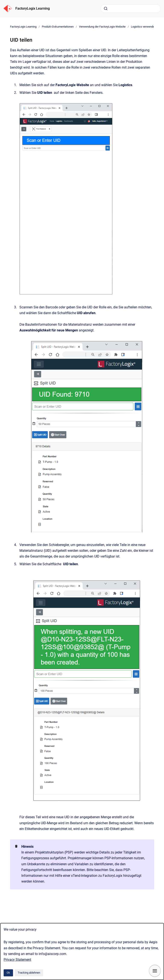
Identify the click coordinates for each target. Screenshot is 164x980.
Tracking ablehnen (29, 973)
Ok (8, 973)
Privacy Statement (17, 960)
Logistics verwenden (144, 27)
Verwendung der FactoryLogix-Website (102, 27)
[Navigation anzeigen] (155, 971)
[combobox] (131, 9)
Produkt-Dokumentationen (58, 27)
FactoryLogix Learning (33, 8)
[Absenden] (106, 9)
